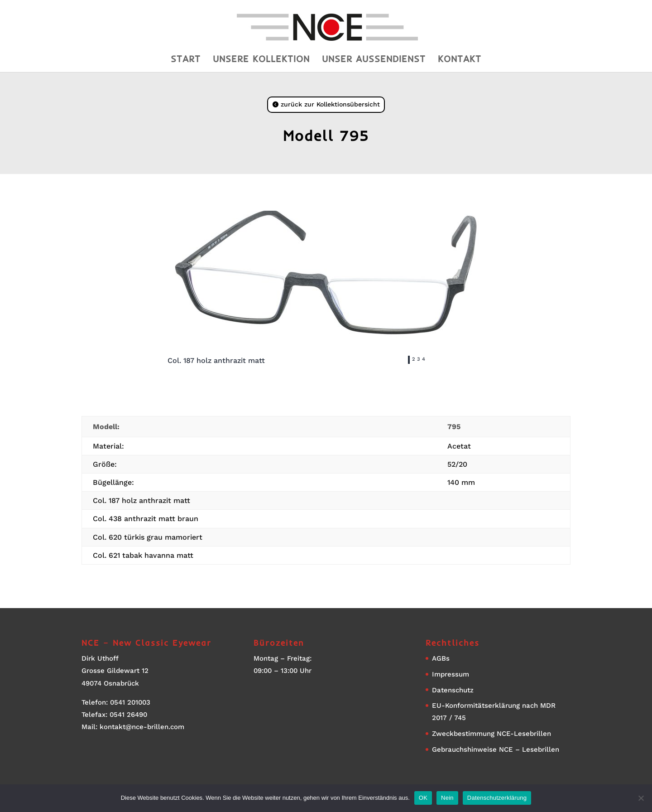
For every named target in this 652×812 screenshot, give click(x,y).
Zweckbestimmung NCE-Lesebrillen (491, 734)
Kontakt (460, 60)
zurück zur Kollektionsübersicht (330, 104)
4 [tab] (424, 359)
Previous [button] (355, 362)
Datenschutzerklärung (497, 798)
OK (423, 798)
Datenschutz (453, 690)
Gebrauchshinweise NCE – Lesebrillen (496, 749)
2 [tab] (413, 359)
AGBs (441, 658)
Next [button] (478, 362)
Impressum (451, 674)
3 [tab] (418, 359)
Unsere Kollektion (261, 60)
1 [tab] (409, 359)
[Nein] (641, 798)
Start (186, 60)
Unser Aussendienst (374, 60)
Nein (447, 798)
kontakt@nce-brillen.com (142, 727)
